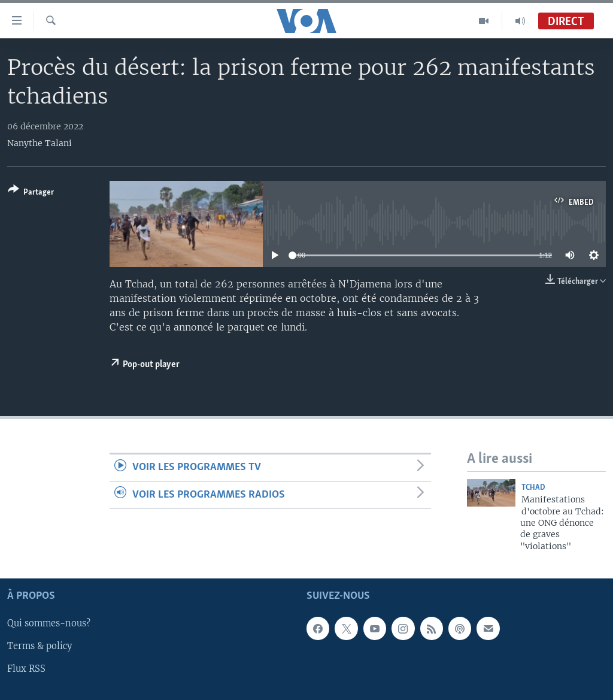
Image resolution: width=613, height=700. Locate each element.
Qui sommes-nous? (49, 624)
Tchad (533, 488)
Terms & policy (40, 647)
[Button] (31, 193)
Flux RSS (26, 669)
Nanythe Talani (40, 143)
